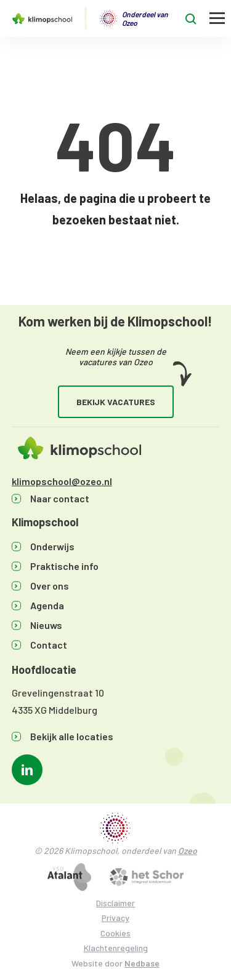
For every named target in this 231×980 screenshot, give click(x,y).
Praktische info (64, 566)
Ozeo (188, 851)
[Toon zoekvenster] (191, 18)
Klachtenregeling (116, 948)
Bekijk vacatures (116, 402)
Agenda (47, 605)
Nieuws (46, 625)
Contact (49, 645)
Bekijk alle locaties (72, 736)
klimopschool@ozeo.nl (62, 481)
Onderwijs (52, 546)
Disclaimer (115, 903)
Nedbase (142, 963)
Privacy (115, 918)
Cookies (115, 933)
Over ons (50, 586)
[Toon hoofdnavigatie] (217, 19)
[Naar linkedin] (27, 770)
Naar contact (60, 498)
